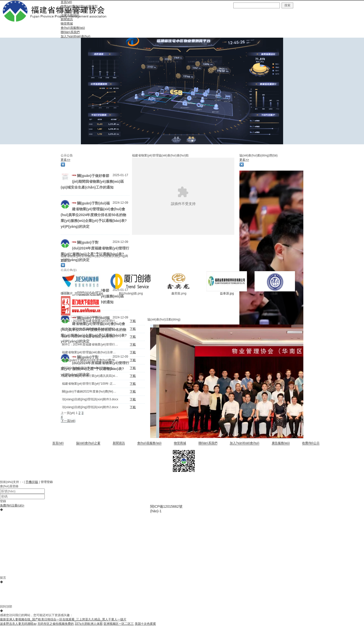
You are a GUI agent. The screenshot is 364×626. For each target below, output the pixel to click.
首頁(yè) (58, 443)
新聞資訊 (119, 443)
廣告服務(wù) (281, 443)
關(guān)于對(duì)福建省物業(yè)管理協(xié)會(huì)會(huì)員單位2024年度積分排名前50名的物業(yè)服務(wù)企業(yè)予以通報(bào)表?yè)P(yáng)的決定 (94, 215)
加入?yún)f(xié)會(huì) (245, 443)
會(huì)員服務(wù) (149, 443)
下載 (133, 321)
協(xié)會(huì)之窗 (88, 443)
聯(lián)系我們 (208, 443)
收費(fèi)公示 (311, 443)
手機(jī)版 (32, 482)
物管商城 (180, 443)
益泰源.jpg (227, 293)
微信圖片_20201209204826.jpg (82, 293)
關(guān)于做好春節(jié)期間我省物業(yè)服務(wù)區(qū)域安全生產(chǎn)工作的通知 (92, 181)
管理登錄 (47, 482)
